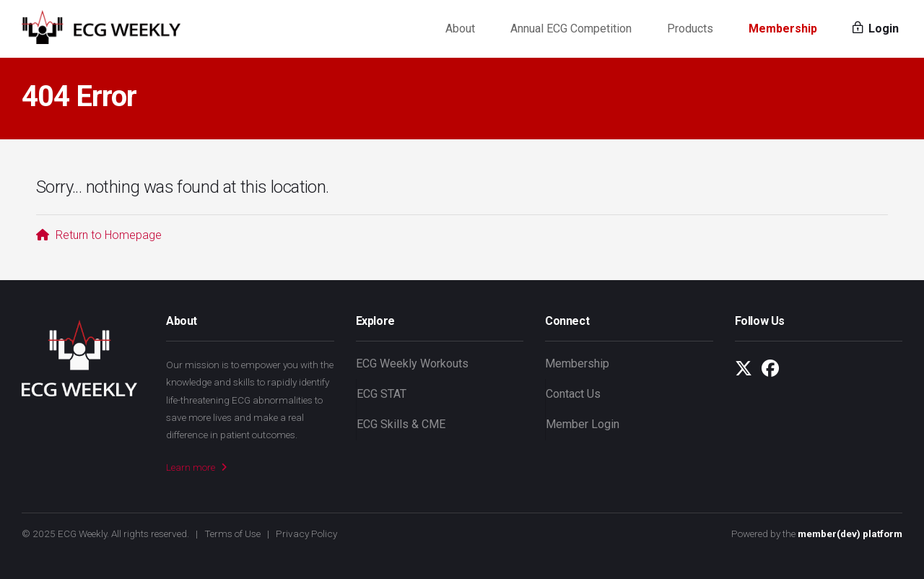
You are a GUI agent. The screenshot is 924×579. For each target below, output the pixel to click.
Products (690, 29)
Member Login (583, 424)
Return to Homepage (99, 235)
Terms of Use (232, 534)
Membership (783, 29)
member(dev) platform (850, 534)
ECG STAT (382, 394)
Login (876, 29)
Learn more (197, 467)
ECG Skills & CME (401, 424)
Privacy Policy (306, 534)
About (460, 29)
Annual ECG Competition (571, 29)
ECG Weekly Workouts (412, 363)
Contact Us (573, 394)
